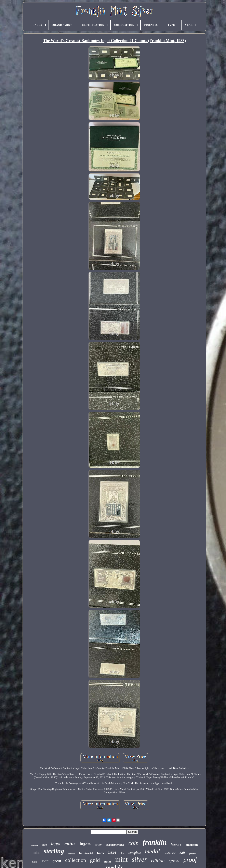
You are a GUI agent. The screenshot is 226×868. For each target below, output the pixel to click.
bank (101, 853)
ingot (56, 844)
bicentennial (86, 853)
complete (135, 853)
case (44, 845)
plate (35, 862)
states (107, 861)
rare (112, 852)
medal (152, 851)
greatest (193, 854)
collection (76, 860)
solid (45, 861)
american (192, 845)
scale (98, 844)
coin (134, 843)
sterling (54, 851)
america (72, 854)
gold (95, 860)
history (176, 844)
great (57, 861)
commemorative (115, 845)
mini (36, 852)
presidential (170, 853)
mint (122, 859)
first (122, 853)
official (174, 861)
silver (139, 859)
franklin (155, 842)
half (182, 853)
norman (34, 845)
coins (70, 844)
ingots (85, 844)
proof (190, 860)
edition (158, 860)
